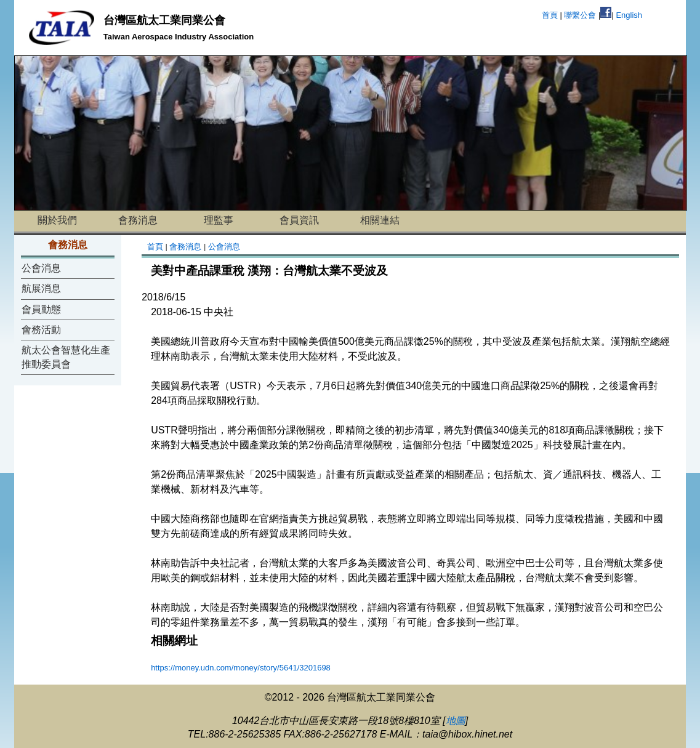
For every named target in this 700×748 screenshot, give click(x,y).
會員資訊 (299, 220)
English (629, 15)
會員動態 (41, 309)
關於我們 (57, 220)
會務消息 (138, 220)
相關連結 (380, 220)
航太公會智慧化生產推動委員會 (66, 357)
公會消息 (41, 268)
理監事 (219, 220)
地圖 (456, 721)
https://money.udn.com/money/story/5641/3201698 (241, 668)
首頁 (550, 15)
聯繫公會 (580, 15)
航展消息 (41, 288)
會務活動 (41, 330)
